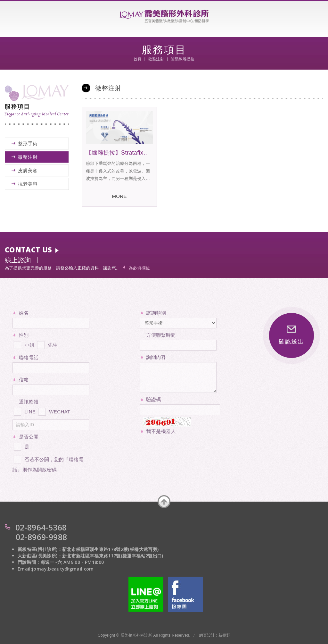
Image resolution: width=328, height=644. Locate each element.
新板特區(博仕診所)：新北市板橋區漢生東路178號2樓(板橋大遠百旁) (88, 549)
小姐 (23, 344)
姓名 (24, 313)
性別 (24, 335)
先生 (47, 344)
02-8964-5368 (41, 527)
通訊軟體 (29, 402)
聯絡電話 (29, 357)
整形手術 (28, 144)
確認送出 (291, 335)
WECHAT (54, 411)
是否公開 (29, 437)
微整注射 (28, 157)
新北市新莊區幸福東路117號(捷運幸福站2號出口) (113, 556)
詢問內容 (156, 357)
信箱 (24, 380)
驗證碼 (154, 399)
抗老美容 (28, 184)
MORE (119, 196)
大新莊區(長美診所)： (40, 556)
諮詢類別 (156, 313)
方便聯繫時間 (161, 335)
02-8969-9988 (41, 537)
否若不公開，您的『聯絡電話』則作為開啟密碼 (48, 463)
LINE (24, 411)
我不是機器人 (161, 431)
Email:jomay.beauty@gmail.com (56, 569)
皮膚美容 (28, 170)
